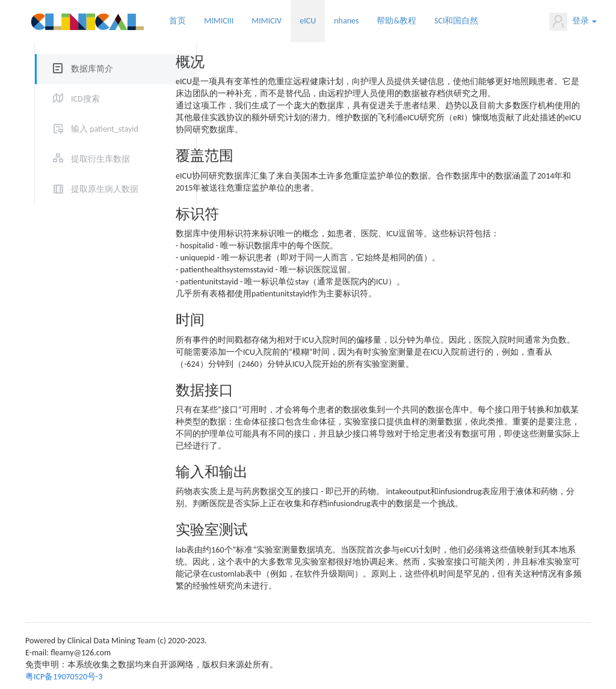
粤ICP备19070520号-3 (64, 677)
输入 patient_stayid (105, 129)
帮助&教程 (396, 21)
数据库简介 (92, 69)
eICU (308, 21)
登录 (573, 22)
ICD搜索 (85, 99)
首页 (177, 21)
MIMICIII (219, 21)
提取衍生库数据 (100, 159)
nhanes (346, 21)
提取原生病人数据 (105, 189)
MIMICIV (266, 21)
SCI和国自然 (456, 21)
